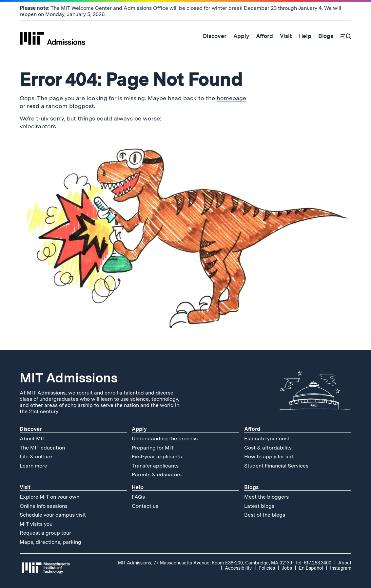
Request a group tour (45, 533)
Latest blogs (259, 506)
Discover (31, 429)
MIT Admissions (68, 378)
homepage (231, 98)
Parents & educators (157, 475)
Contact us (145, 506)
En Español (311, 568)
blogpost (82, 106)
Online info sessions (44, 506)
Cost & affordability (268, 448)
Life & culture (36, 457)
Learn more (33, 466)
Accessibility (238, 568)
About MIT (33, 439)
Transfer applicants (155, 466)
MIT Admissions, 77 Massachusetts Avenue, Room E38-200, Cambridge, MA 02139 (205, 563)
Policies (267, 568)
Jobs (287, 568)
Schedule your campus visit (53, 515)
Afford (252, 429)
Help (138, 487)
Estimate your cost (267, 439)
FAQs (138, 497)
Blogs (251, 487)
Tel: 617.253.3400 (313, 563)
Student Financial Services (276, 466)
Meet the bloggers (266, 497)
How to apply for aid (269, 457)
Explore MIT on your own (49, 497)
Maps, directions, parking (50, 542)
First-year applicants (157, 457)
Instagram (341, 568)
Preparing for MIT (153, 448)
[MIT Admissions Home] (52, 36)
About (345, 563)
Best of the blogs (265, 515)
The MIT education (42, 448)
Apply (139, 429)
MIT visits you (36, 524)
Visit (25, 487)
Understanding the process (165, 439)
